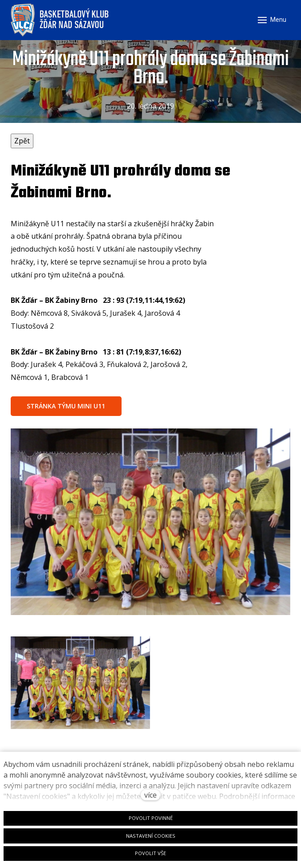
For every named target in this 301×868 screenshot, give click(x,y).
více (150, 795)
